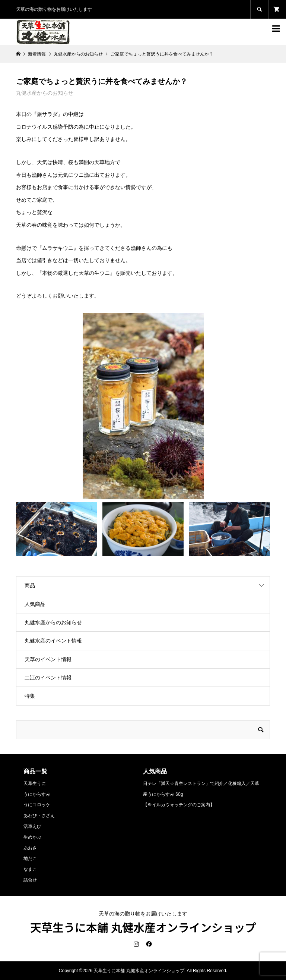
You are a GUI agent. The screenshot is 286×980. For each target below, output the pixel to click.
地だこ (30, 858)
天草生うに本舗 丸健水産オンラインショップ (143, 927)
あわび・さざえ (39, 816)
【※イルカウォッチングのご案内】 (179, 805)
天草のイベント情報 (48, 659)
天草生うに (35, 783)
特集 (30, 696)
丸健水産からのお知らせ (45, 93)
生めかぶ (32, 837)
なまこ (30, 869)
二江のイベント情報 (48, 678)
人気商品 (35, 604)
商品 (30, 585)
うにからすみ (37, 794)
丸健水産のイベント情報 (53, 641)
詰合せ (30, 880)
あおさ (30, 848)
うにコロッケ (37, 805)
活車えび (32, 826)
